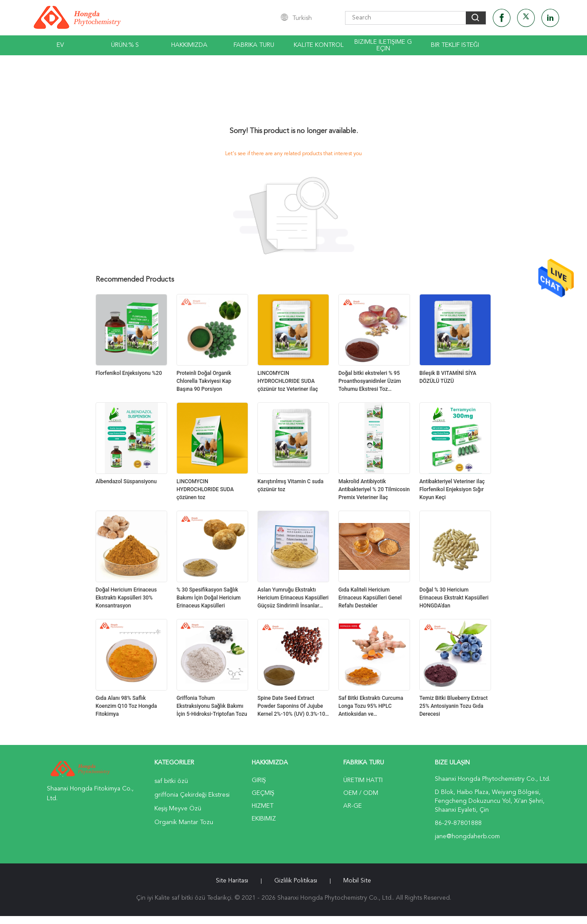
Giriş (259, 780)
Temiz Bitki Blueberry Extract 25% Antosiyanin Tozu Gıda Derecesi (454, 706)
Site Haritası (232, 881)
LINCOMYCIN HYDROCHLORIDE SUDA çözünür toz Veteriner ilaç (288, 381)
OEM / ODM (361, 793)
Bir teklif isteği (455, 45)
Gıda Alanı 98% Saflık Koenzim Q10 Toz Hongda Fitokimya (126, 706)
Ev (60, 45)
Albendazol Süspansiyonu (126, 481)
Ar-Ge (353, 806)
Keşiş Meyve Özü (178, 809)
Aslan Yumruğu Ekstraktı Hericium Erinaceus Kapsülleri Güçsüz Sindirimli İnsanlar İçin (293, 598)
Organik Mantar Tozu (184, 822)
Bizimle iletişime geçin (383, 45)
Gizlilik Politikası (296, 881)
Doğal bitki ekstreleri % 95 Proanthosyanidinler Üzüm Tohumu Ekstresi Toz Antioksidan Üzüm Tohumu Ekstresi (370, 382)
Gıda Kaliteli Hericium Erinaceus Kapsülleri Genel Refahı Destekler (370, 598)
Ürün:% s (125, 45)
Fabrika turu (254, 45)
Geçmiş (263, 793)
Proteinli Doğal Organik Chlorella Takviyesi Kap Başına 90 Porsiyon (204, 381)
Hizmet (263, 806)
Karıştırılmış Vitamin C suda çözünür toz (290, 485)
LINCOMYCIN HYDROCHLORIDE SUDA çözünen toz (205, 489)
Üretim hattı (363, 780)
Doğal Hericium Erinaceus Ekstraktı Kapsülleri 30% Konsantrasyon (126, 598)
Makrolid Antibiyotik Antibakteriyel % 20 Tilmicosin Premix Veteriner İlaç (374, 489)
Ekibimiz (264, 819)
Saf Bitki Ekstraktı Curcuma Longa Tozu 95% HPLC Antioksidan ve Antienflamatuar (371, 706)
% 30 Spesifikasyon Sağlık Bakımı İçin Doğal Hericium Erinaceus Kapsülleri (209, 598)
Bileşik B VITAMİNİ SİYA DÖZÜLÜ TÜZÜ (448, 377)
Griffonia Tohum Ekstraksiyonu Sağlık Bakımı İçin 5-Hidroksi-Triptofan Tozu (212, 706)
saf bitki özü (171, 781)
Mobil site (357, 881)
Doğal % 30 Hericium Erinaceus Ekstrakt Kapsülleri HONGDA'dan (454, 598)
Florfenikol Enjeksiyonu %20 (129, 373)
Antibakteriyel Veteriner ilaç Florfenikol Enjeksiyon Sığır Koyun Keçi (452, 489)
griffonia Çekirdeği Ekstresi (192, 795)
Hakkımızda (189, 45)
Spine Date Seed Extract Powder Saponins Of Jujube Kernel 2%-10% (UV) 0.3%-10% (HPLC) (293, 706)
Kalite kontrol (319, 45)
